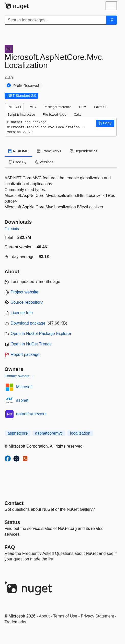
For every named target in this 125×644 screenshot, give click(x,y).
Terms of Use (65, 616)
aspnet (22, 400)
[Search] (111, 20)
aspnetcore (18, 433)
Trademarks (15, 622)
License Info (22, 313)
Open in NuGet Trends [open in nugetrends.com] (31, 344)
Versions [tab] (44, 162)
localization (80, 433)
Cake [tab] (78, 115)
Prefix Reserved (26, 86)
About (44, 616)
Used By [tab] (18, 162)
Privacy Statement (97, 616)
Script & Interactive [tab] (21, 115)
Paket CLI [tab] (101, 107)
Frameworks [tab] (49, 151)
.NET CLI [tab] (14, 107)
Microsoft (24, 387)
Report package (25, 354)
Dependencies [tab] (83, 151)
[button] (105, 123)
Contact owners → (19, 376)
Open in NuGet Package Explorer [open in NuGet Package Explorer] (41, 334)
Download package (28, 323)
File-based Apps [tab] (54, 115)
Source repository (27, 302)
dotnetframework (31, 414)
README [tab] (18, 151)
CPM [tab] (83, 107)
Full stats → (14, 229)
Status (12, 522)
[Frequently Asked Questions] (10, 547)
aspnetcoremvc (49, 433)
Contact (14, 503)
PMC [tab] (32, 107)
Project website (25, 292)
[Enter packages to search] (55, 20)
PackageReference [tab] (57, 107)
